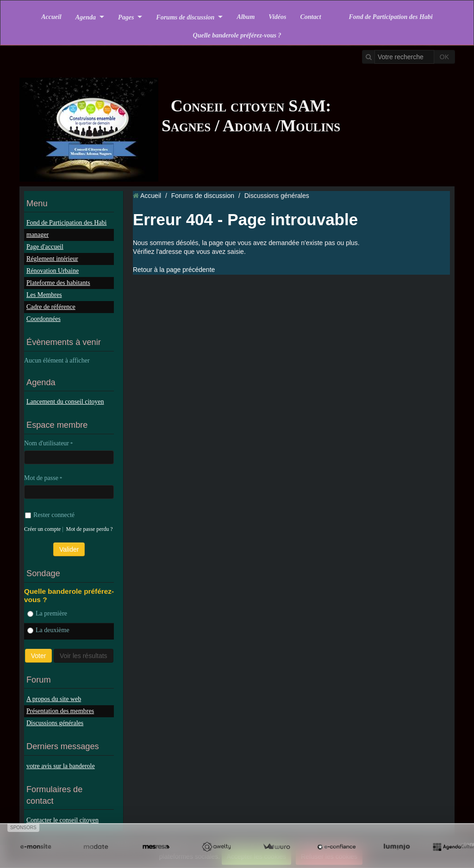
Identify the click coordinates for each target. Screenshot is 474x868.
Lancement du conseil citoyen (65, 402)
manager (37, 235)
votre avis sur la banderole (61, 766)
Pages (126, 17)
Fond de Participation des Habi (391, 17)
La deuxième (48, 630)
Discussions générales (55, 723)
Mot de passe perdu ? (90, 529)
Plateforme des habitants (58, 283)
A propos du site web (54, 699)
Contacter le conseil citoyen (62, 820)
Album (246, 17)
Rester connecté (50, 515)
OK (444, 57)
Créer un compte (42, 529)
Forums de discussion (185, 17)
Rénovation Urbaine (53, 271)
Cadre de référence (51, 307)
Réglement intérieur (52, 259)
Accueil (51, 17)
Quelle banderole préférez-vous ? (237, 35)
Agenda (86, 17)
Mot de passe (41, 478)
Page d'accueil (45, 247)
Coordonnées (44, 319)
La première (47, 613)
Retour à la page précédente (174, 270)
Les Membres (44, 295)
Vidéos (277, 17)
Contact (310, 17)
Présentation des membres (60, 711)
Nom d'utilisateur (47, 443)
